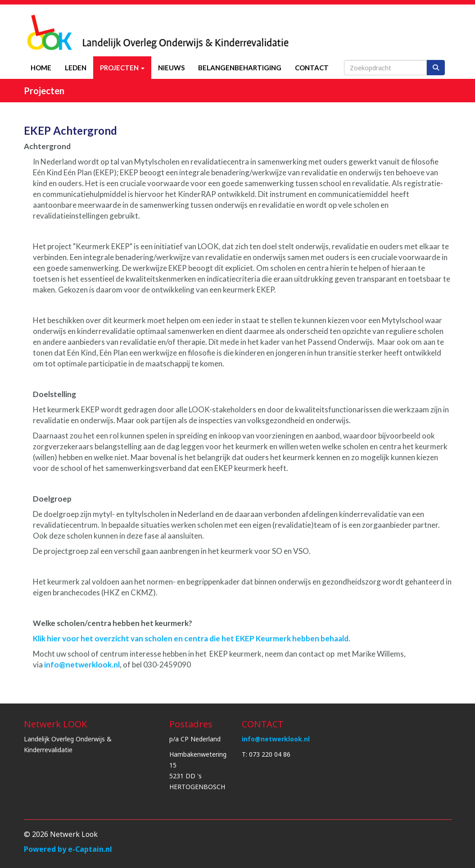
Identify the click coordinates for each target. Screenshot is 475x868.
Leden (76, 68)
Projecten (122, 68)
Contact (312, 68)
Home (41, 68)
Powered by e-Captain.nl (68, 849)
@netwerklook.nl (81, 665)
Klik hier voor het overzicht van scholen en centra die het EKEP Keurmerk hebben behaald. (192, 638)
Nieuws (171, 68)
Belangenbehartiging (240, 68)
